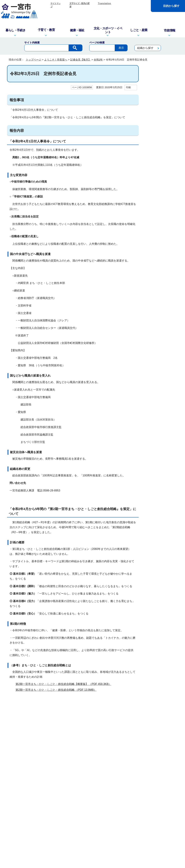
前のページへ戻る (137, 775)
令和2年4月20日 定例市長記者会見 (162, 192)
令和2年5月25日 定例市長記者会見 (162, 172)
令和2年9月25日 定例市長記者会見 (162, 131)
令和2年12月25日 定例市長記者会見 (163, 100)
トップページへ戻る (166, 775)
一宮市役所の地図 (29, 845)
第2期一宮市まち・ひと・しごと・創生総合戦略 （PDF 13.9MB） (57, 690)
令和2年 (98, 60)
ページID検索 (97, 42)
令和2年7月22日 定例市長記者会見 (162, 152)
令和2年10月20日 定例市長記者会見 (163, 121)
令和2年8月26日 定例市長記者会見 (162, 141)
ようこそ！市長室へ (56, 60)
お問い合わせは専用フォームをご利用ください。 (54, 758)
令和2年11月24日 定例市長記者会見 (163, 111)
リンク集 (79, 788)
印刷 (128, 87)
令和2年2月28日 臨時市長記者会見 (162, 244)
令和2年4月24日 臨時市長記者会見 (162, 182)
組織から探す (145, 48)
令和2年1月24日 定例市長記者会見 (162, 264)
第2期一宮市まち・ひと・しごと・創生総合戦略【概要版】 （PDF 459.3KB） (65, 684)
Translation (104, 3)
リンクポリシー (131, 788)
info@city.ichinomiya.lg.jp (32, 825)
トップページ (34, 60)
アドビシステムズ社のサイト (120, 716)
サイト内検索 (32, 42)
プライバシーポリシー (103, 788)
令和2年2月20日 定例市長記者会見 (162, 254)
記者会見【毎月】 (81, 60)
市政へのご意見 (72, 845)
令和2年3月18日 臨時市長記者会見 (162, 233)
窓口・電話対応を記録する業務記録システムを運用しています (74, 821)
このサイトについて (57, 788)
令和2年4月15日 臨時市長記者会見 (162, 203)
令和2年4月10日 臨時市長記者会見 (162, 213)
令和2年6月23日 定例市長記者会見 (162, 162)
